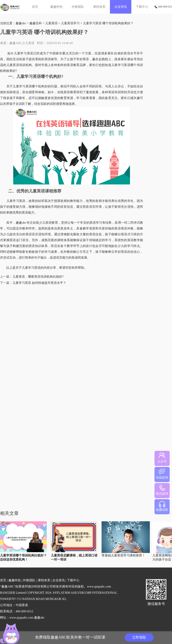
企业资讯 (121, 7)
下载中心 (142, 7)
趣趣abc (21, 23)
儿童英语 (51, 23)
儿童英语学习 (70, 23)
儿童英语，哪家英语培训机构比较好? (38, 277)
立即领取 (139, 637)
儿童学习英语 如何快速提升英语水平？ (39, 283)
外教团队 (78, 7)
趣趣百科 (36, 23)
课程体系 (99, 7)
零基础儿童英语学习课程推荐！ (123, 555)
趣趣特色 (56, 7)
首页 (35, 7)
